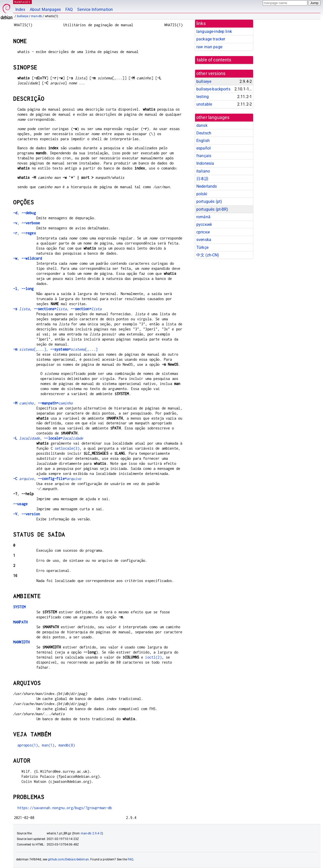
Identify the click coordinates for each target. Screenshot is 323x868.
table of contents (214, 60)
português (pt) (209, 201)
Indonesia (205, 163)
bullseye (23, 16)
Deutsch (204, 133)
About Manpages (45, 9)
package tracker (211, 39)
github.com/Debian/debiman (68, 859)
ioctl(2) (153, 657)
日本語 (202, 179)
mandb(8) (67, 745)
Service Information (95, 9)
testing (203, 97)
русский (204, 224)
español (204, 148)
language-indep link (214, 31)
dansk (202, 125)
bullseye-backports (213, 89)
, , (57, 309)
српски (203, 232)
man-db (36, 16)
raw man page (209, 47)
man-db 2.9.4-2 (91, 833)
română (203, 217)
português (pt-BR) (212, 209)
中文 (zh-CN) (208, 255)
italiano (203, 171)
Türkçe (202, 247)
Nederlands (207, 186)
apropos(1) (28, 745)
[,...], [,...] (55, 349)
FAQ (69, 9)
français (204, 156)
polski (202, 194)
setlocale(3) (67, 448)
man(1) (48, 745)
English (203, 141)
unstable (204, 104)
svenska (204, 240)
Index (20, 9)
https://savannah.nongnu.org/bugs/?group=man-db (65, 808)
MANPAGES (22, 2)
